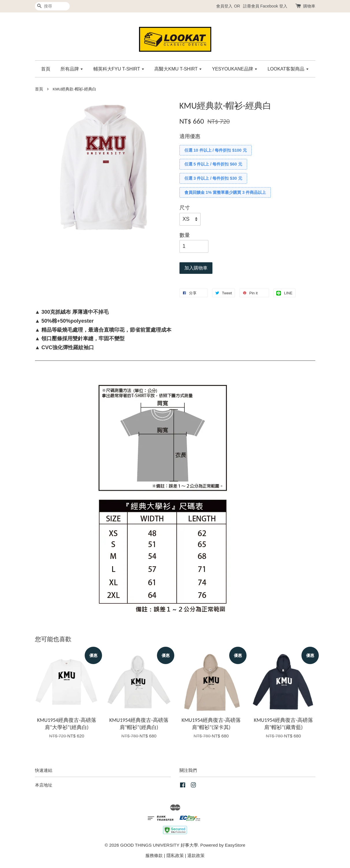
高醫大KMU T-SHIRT (178, 69)
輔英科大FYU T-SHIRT (119, 69)
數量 (185, 235)
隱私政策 (175, 855)
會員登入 (224, 6)
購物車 (309, 6)
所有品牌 (72, 69)
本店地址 (44, 785)
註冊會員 (251, 6)
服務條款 (154, 855)
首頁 (46, 69)
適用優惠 (190, 136)
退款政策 (196, 855)
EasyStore (235, 845)
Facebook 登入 (274, 6)
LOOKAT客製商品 (288, 69)
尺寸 (185, 208)
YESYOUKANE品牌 (235, 69)
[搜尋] (52, 6)
